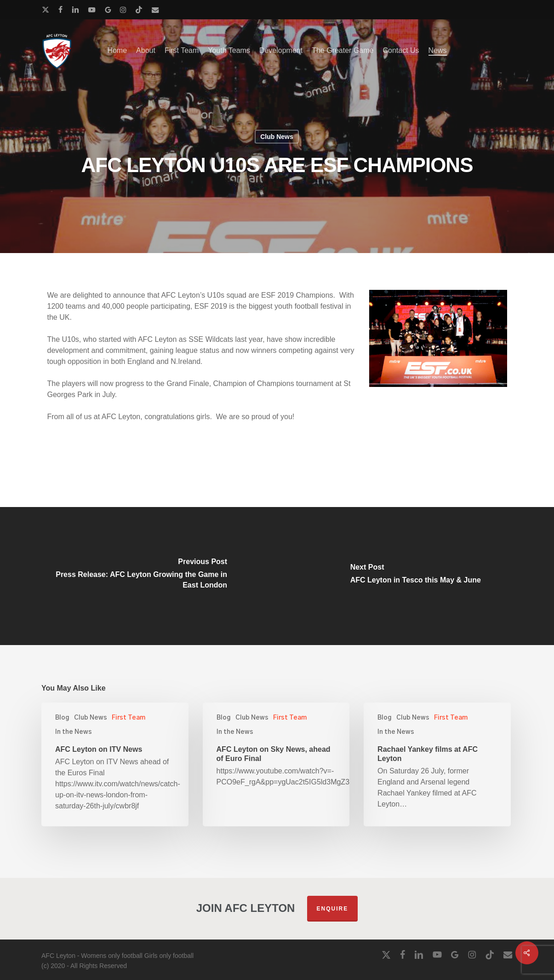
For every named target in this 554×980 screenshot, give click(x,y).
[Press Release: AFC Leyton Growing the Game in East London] (139, 576)
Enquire (333, 909)
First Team (129, 718)
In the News (74, 732)
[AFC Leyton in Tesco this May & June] (416, 576)
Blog (62, 718)
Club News (277, 137)
